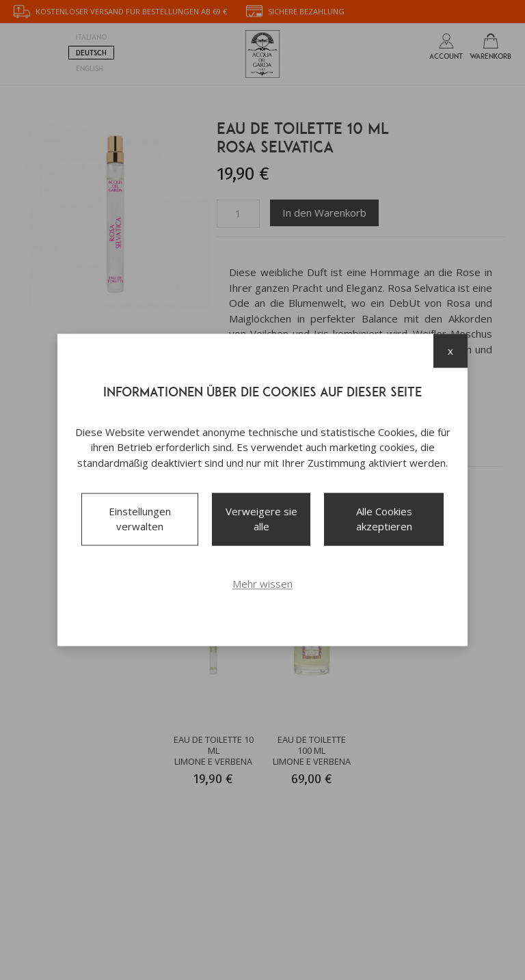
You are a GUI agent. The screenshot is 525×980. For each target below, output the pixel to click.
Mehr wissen (262, 584)
